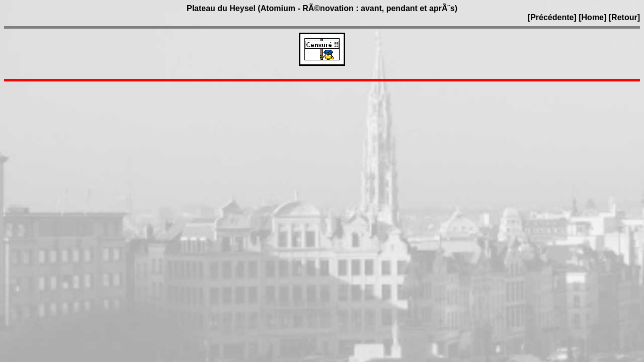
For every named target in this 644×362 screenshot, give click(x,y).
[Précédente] (553, 17)
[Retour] (624, 17)
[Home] (592, 17)
